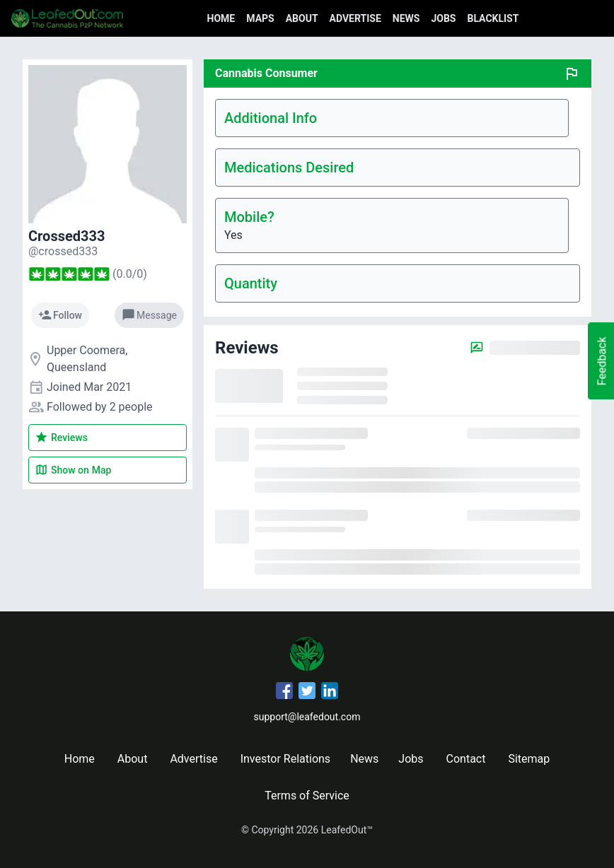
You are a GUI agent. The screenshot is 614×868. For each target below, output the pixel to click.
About (302, 18)
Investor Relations (285, 759)
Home (221, 18)
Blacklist (493, 18)
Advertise (355, 18)
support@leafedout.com (307, 717)
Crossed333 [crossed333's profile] (66, 236)
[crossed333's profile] (63, 251)
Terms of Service (307, 796)
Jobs (443, 18)
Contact (466, 759)
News (406, 18)
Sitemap (529, 759)
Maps (260, 18)
